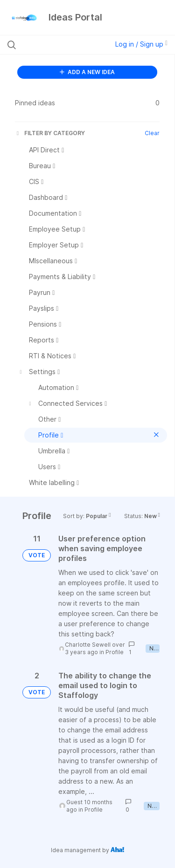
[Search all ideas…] (56, 45)
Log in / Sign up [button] (141, 44)
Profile (115, 652)
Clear (152, 133)
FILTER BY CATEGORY (50, 133)
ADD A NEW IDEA (87, 72)
